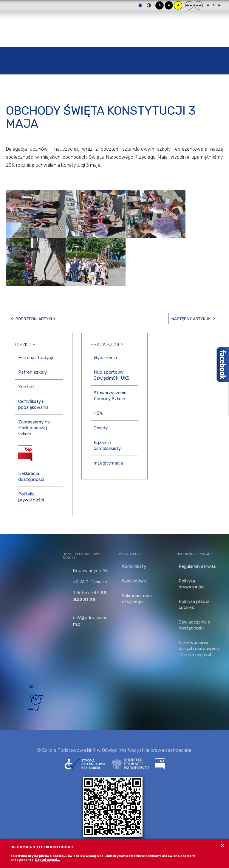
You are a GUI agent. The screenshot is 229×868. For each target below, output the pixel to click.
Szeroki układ (199, 5)
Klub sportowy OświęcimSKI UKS (112, 375)
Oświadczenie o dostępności (195, 625)
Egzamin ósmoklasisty (107, 445)
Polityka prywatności (31, 497)
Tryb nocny (149, 5)
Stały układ (189, 5)
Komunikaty (134, 566)
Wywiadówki (134, 581)
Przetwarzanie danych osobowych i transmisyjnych (199, 649)
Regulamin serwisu (198, 566)
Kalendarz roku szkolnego (137, 599)
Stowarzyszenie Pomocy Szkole (110, 396)
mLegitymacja (108, 463)
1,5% (98, 413)
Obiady (101, 428)
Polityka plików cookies (194, 604)
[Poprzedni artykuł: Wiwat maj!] (34, 318)
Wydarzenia (105, 358)
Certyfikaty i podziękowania (33, 404)
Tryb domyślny (140, 5)
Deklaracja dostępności (31, 476)
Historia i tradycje (36, 358)
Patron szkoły (33, 372)
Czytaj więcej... (47, 860)
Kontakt (27, 387)
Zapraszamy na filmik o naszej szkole (34, 428)
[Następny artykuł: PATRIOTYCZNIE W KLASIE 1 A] (196, 318)
